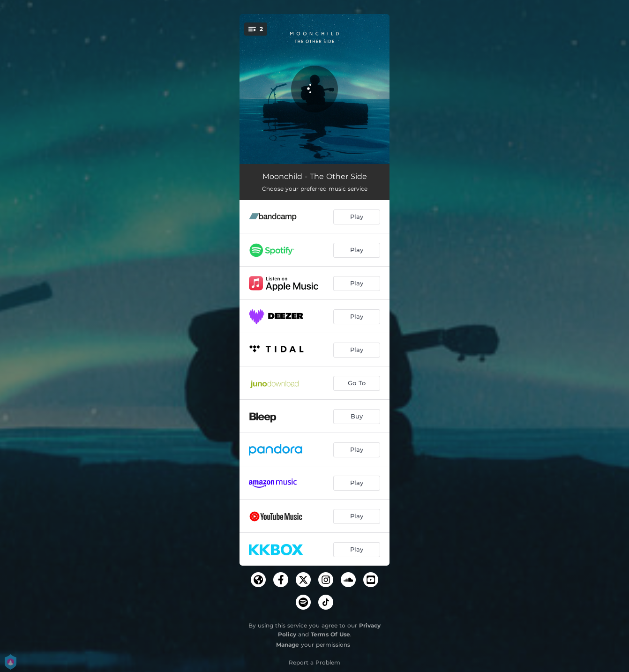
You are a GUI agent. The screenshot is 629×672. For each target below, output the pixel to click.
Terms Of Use (330, 634)
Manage (288, 645)
